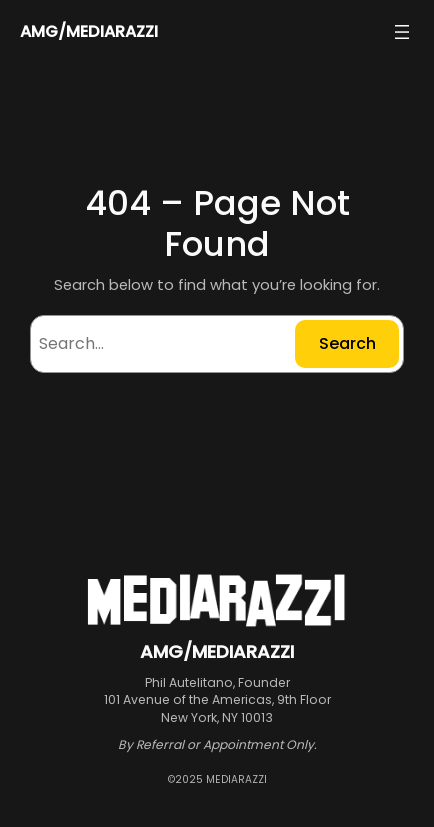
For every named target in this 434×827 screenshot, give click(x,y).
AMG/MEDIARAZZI (89, 31)
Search (347, 343)
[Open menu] (402, 32)
